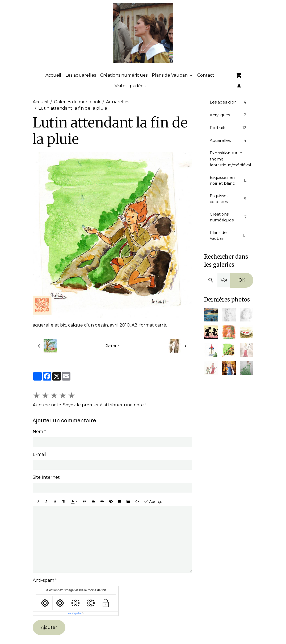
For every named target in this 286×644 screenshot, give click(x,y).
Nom (38, 441)
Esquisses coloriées (229, 212)
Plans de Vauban (170, 84)
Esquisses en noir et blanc (229, 193)
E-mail (39, 463)
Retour (112, 355)
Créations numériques (124, 84)
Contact (206, 84)
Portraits (229, 137)
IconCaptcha (74, 622)
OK (242, 296)
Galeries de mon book (77, 111)
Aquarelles (118, 111)
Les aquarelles (81, 84)
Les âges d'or (229, 111)
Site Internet (46, 486)
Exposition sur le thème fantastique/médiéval (232, 170)
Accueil (53, 84)
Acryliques (229, 124)
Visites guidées (130, 95)
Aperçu (153, 510)
